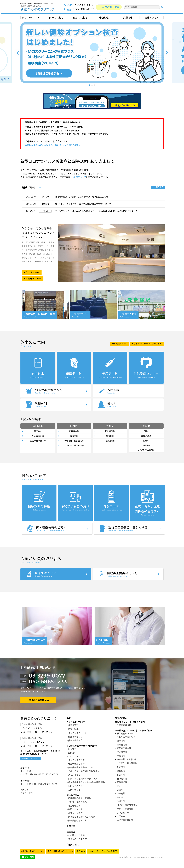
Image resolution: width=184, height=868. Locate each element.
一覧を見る (159, 187)
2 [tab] (92, 85)
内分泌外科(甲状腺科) (127, 806)
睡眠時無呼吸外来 (38, 441)
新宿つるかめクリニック (39, 719)
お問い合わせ (74, 791)
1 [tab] (89, 85)
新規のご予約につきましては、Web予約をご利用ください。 (53, 145)
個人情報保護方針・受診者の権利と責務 (87, 783)
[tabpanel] (92, 53)
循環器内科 (122, 745)
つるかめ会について (76, 723)
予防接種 (104, 18)
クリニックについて (32, 18)
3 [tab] (95, 85)
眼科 (146, 431)
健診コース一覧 (75, 810)
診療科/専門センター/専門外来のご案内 (133, 731)
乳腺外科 (121, 802)
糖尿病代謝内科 (124, 749)
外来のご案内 (56, 18)
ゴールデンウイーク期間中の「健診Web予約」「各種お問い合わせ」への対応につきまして (96, 211)
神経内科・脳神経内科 (74, 441)
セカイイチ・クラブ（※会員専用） (104, 852)
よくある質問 (74, 776)
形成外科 (121, 776)
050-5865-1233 (80, 10)
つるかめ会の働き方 (77, 840)
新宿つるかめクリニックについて (82, 747)
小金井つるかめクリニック (33, 852)
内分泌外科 (110, 441)
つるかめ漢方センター (127, 738)
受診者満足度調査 (76, 765)
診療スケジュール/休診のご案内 (130, 723)
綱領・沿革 (73, 730)
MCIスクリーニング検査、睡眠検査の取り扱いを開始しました (83, 204)
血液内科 (121, 768)
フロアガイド (74, 757)
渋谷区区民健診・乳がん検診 (82, 818)
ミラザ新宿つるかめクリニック (61, 852)
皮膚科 (146, 441)
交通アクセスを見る (31, 759)
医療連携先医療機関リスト (80, 768)
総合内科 (121, 742)
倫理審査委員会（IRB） (79, 741)
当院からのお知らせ (77, 787)
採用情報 (128, 18)
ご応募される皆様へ (77, 836)
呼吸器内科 (74, 431)
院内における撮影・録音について (84, 779)
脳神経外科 (110, 431)
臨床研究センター (76, 738)
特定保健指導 (74, 806)
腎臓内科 (74, 436)
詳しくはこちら (33, 272)
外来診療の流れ (124, 726)
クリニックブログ (76, 761)
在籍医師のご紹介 (34, 279)
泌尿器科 (146, 446)
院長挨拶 (72, 750)
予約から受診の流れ (77, 803)
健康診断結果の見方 (77, 821)
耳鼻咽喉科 (146, 436)
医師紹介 (72, 753)
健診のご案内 (80, 18)
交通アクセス (152, 18)
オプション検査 (75, 814)
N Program (81, 852)
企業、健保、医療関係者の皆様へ (84, 772)
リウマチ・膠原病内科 (74, 446)
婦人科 (120, 798)
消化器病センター (125, 734)
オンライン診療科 (146, 451)
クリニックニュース (77, 734)
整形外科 (110, 436)
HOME (69, 719)
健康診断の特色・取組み (79, 799)
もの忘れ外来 (38, 436)
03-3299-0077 (80, 5)
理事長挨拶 (73, 726)
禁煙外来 (38, 431)
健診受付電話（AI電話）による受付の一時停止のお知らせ (82, 197)
